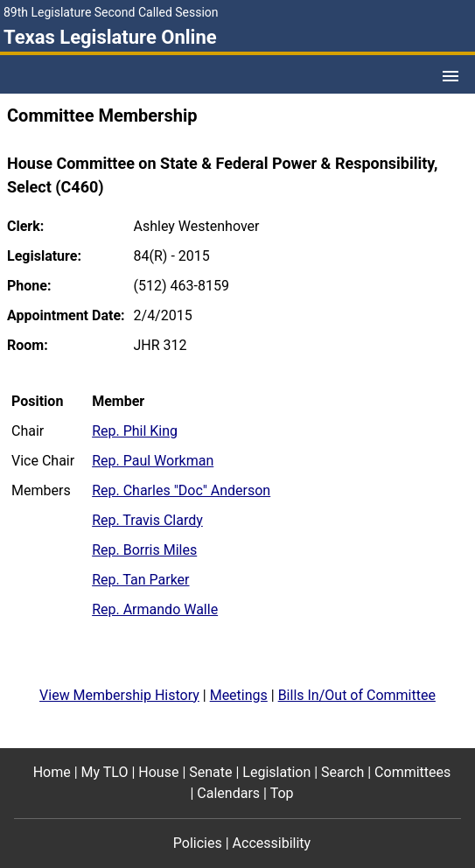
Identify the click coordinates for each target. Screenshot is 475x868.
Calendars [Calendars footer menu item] (228, 793)
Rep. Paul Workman (153, 461)
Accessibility (272, 843)
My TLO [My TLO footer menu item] (105, 772)
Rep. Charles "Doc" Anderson (181, 490)
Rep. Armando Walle (155, 609)
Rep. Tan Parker (140, 580)
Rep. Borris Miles (144, 550)
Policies (198, 843)
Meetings (239, 695)
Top (282, 793)
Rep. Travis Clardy (147, 520)
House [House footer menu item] (158, 772)
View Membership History (119, 695)
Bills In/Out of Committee (357, 695)
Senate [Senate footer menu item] (210, 772)
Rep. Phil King (135, 431)
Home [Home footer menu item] (52, 772)
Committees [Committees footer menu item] (412, 772)
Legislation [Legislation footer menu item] (276, 772)
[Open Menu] (451, 76)
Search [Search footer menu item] (342, 772)
